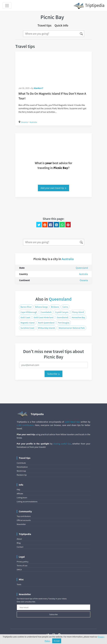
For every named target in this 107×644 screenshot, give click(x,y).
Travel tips (45, 25)
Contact (20, 547)
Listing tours (22, 498)
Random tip (22, 475)
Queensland (82, 268)
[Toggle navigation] (7, 6)
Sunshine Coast (27, 328)
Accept (57, 641)
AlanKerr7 (38, 88)
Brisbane (55, 307)
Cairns (65, 307)
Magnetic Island (28, 323)
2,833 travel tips (72, 422)
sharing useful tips (62, 444)
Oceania (24, 122)
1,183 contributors (25, 425)
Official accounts (24, 520)
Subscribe (53, 374)
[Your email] (53, 607)
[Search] (51, 34)
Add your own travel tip (53, 188)
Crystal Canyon (62, 312)
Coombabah (46, 312)
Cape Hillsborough (29, 312)
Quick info (61, 25)
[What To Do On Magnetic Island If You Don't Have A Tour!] (53, 67)
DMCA (19, 570)
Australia (33, 122)
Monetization (22, 467)
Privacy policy (23, 562)
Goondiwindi (63, 317)
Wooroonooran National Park (72, 328)
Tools (19, 584)
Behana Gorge (41, 307)
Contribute (21, 463)
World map (21, 471)
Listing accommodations (27, 502)
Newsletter (21, 524)
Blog (19, 543)
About (19, 539)
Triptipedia (89, 6)
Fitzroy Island (78, 312)
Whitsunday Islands (46, 328)
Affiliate (20, 494)
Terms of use (22, 566)
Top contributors (24, 516)
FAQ (18, 490)
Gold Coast (25, 317)
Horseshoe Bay (78, 317)
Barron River (26, 307)
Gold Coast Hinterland (43, 317)
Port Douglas (64, 323)
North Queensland (46, 323)
